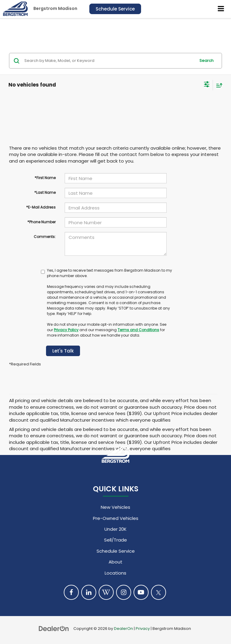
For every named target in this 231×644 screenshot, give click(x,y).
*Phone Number (42, 222)
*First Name (45, 178)
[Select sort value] (218, 85)
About (115, 562)
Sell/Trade (115, 540)
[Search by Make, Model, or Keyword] (109, 61)
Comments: (45, 237)
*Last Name (45, 192)
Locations (115, 573)
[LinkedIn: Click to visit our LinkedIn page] (89, 592)
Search (206, 61)
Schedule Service (115, 9)
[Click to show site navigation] (221, 9)
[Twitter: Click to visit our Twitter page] (159, 592)
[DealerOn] (54, 628)
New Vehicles (115, 507)
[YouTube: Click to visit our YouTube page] (141, 592)
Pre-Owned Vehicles (116, 518)
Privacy (143, 629)
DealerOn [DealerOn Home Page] (123, 629)
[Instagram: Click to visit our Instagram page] (124, 592)
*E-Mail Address (41, 207)
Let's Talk (63, 351)
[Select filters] (207, 85)
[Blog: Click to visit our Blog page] (106, 592)
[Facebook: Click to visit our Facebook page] (71, 592)
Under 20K (115, 529)
